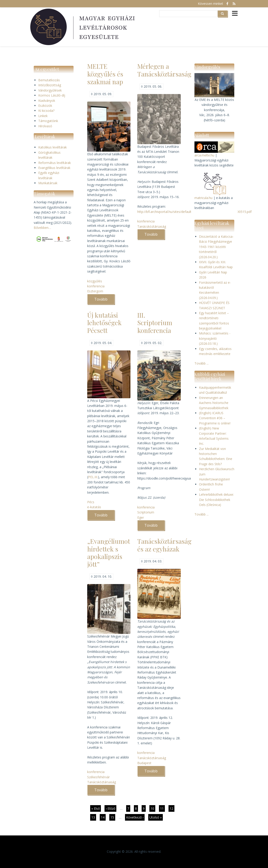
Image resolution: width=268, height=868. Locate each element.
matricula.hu (203, 198)
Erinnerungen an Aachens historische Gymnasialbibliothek (214, 403)
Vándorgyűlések (50, 90)
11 (162, 809)
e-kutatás (94, 507)
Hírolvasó (45, 126)
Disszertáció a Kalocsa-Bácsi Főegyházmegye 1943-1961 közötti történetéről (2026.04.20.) (216, 247)
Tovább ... (202, 363)
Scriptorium (146, 512)
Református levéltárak (55, 163)
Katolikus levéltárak (52, 147)
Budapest (144, 763)
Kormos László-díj (52, 95)
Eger (141, 517)
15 (113, 817)
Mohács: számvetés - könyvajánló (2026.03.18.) (215, 338)
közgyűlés (95, 281)
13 (94, 817)
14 (103, 817)
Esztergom (95, 291)
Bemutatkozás (49, 80)
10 (153, 808)
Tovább (104, 301)
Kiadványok (47, 101)
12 (172, 808)
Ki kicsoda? (46, 111)
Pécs (91, 502)
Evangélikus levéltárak (54, 168)
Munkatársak (48, 183)
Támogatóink (48, 121)
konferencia (96, 286)
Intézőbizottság (50, 85)
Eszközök (45, 106)
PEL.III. (93, 477)
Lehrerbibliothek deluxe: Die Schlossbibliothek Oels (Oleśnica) (216, 500)
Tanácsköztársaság (152, 226)
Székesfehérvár (98, 777)
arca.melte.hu (204, 155)
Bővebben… (42, 228)
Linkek (43, 116)
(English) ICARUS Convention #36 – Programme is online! (215, 418)
